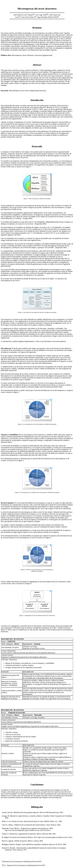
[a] (34, 14)
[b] (47, 14)
